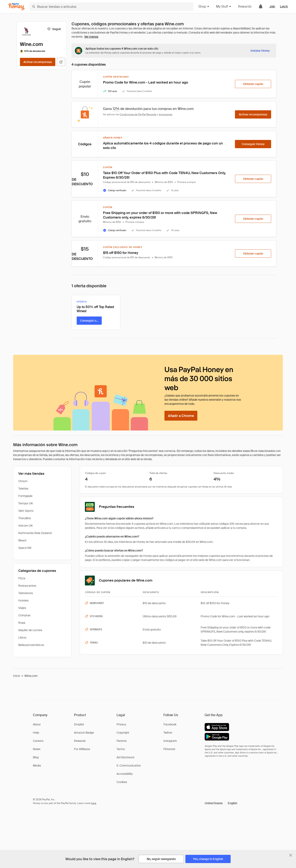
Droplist (79, 724)
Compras (24, 615)
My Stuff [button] (224, 6)
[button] (221, 803)
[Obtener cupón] (253, 84)
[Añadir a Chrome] (181, 416)
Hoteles (23, 600)
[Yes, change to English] (208, 859)
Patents (122, 741)
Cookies (122, 782)
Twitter (168, 733)
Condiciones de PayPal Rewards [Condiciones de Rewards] (138, 114)
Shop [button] (204, 6)
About (37, 724)
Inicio (17, 676)
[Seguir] (54, 29)
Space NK (25, 548)
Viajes (22, 608)
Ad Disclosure (125, 757)
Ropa (22, 623)
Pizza (22, 578)
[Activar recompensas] (38, 62)
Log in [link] (284, 6)
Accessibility (125, 774)
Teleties (23, 489)
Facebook (170, 724)
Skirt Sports (26, 511)
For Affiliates (82, 749)
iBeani (22, 540)
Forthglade (25, 496)
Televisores (26, 593)
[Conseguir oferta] (89, 321)
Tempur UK (26, 503)
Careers (38, 741)
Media (37, 766)
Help (36, 733)
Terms (121, 749)
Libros (22, 638)
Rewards (245, 6)
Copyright (123, 733)
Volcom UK (25, 526)
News (37, 749)
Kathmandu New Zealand (35, 533)
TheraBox (25, 518)
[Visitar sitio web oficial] (61, 62)
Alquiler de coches (30, 630)
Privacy (121, 724)
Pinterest (169, 749)
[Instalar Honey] (260, 51)
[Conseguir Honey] (253, 144)
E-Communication (129, 766)
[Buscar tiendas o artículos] (112, 7)
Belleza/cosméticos (31, 645)
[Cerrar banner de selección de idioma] (291, 855)
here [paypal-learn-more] (94, 803)
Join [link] (272, 6)
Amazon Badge (84, 733)
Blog (36, 757)
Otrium (23, 481)
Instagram (170, 741)
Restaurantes (27, 586)
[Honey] (16, 7)
